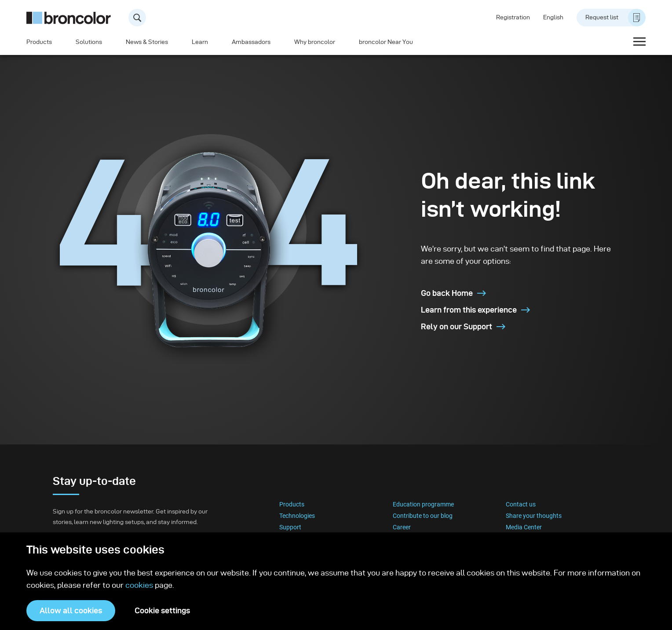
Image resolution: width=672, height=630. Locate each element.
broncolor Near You (386, 42)
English (553, 17)
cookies (140, 585)
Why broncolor (315, 42)
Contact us (521, 504)
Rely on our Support (463, 326)
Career (402, 527)
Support (290, 527)
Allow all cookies (71, 610)
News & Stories (147, 42)
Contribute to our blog (423, 516)
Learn (200, 42)
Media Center (524, 527)
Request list (615, 18)
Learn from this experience (475, 310)
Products (39, 42)
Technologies (297, 516)
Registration (513, 17)
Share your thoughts (534, 516)
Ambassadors (251, 42)
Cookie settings (162, 610)
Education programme (423, 504)
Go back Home (453, 293)
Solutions (89, 42)
